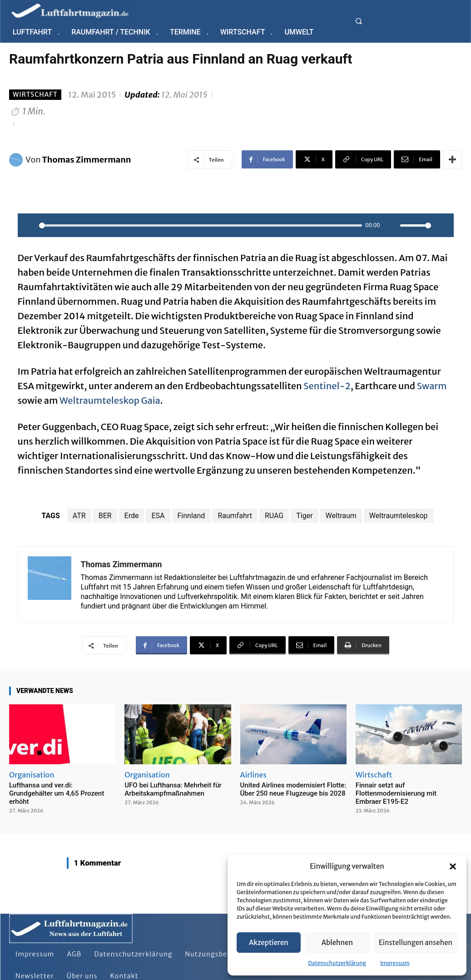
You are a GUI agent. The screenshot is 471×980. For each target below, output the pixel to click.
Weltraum (341, 516)
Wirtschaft (35, 95)
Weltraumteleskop (399, 516)
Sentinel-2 (327, 386)
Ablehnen (337, 943)
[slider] (201, 225)
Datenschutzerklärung (337, 963)
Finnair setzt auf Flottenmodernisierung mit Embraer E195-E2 (396, 793)
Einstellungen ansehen (416, 943)
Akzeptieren (269, 943)
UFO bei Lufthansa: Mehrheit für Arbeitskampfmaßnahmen (173, 789)
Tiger (304, 516)
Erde (132, 516)
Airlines (253, 775)
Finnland (191, 516)
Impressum (395, 963)
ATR (79, 516)
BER (105, 516)
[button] (453, 866)
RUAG (274, 516)
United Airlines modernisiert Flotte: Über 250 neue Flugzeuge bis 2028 (293, 789)
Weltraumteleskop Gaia (110, 400)
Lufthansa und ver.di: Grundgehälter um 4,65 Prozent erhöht (57, 793)
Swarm (432, 386)
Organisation (32, 775)
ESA (158, 516)
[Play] (30, 225)
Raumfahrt (235, 516)
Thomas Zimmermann (87, 160)
